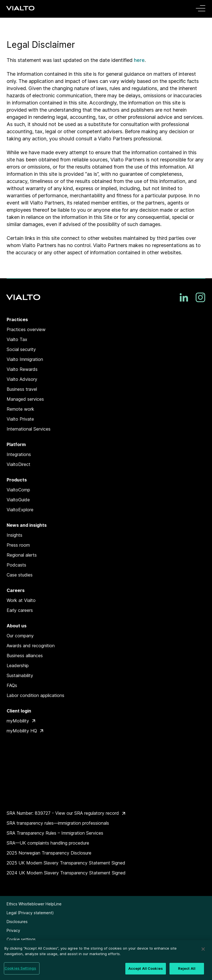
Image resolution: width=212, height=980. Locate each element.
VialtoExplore (20, 510)
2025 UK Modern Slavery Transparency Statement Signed (66, 863)
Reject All (187, 968)
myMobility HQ (22, 731)
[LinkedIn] (184, 297)
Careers (16, 590)
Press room (18, 545)
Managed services (25, 399)
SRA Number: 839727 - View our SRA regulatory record (63, 813)
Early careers (20, 610)
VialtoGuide (18, 500)
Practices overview (26, 329)
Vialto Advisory (22, 379)
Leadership (18, 665)
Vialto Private (20, 419)
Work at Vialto (21, 600)
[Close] (203, 949)
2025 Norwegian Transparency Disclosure (49, 853)
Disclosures (17, 922)
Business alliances (25, 656)
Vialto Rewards (22, 369)
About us (17, 626)
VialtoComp (18, 490)
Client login (19, 711)
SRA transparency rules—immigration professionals (58, 823)
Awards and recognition (31, 646)
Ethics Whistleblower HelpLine (34, 904)
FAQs (12, 685)
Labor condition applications (35, 695)
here (139, 60)
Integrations (19, 454)
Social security (21, 349)
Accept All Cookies (146, 968)
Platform (16, 444)
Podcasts (16, 565)
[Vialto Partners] (21, 8)
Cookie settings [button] (21, 939)
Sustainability (20, 675)
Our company (20, 636)
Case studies (20, 575)
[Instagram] (200, 297)
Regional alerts (22, 555)
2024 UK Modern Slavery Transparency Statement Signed (66, 873)
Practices (17, 319)
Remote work (20, 409)
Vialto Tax (17, 339)
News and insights (27, 525)
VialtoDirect (18, 464)
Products (17, 480)
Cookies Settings (20, 968)
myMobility (18, 721)
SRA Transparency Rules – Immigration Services (55, 833)
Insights (14, 535)
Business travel (22, 389)
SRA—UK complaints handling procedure (48, 843)
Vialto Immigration (25, 359)
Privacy (13, 930)
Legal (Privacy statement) (30, 913)
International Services (29, 429)
